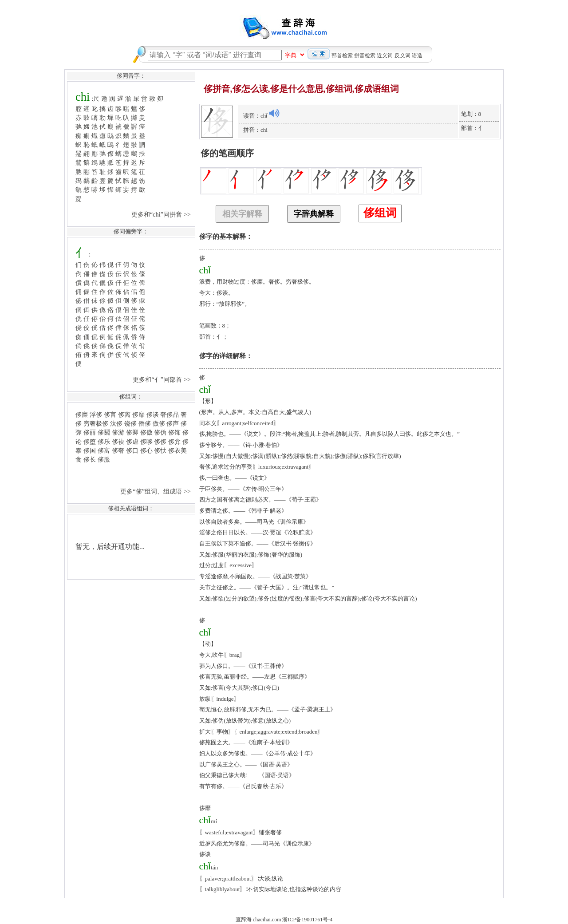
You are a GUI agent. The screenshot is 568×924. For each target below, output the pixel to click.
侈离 (124, 415)
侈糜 (82, 415)
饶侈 (130, 423)
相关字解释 (242, 214)
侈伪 (160, 432)
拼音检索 (365, 55)
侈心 (146, 450)
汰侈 (116, 423)
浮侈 (96, 415)
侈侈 (160, 442)
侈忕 (160, 450)
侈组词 (380, 213)
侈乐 (104, 442)
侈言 (110, 415)
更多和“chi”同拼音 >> (162, 214)
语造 (417, 55)
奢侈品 (170, 415)
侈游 (118, 432)
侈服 (104, 459)
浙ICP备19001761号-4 (307, 920)
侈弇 (174, 442)
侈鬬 (104, 432)
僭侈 (145, 423)
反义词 (402, 55)
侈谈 (153, 415)
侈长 (90, 459)
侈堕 (90, 442)
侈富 (104, 450)
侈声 (173, 423)
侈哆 (146, 442)
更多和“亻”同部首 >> (162, 379)
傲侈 (159, 423)
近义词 (385, 55)
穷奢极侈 (96, 423)
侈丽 (90, 432)
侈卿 (132, 432)
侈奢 (118, 450)
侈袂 (118, 442)
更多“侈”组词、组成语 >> (156, 491)
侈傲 (146, 432)
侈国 (90, 450)
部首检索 (342, 55)
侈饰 (174, 432)
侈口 (132, 450)
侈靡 (138, 415)
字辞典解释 (314, 214)
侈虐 (132, 442)
